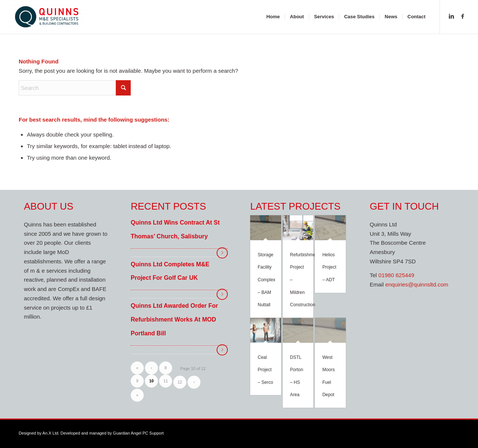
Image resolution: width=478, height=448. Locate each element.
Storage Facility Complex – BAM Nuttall (266, 280)
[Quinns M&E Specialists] (47, 17)
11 (165, 381)
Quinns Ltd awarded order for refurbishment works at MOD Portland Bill (174, 319)
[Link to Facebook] (463, 16)
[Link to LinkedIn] (451, 16)
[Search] (75, 88)
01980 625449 (396, 275)
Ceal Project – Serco (265, 370)
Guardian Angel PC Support (139, 433)
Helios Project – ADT (329, 267)
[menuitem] (273, 17)
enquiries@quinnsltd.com (417, 284)
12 (180, 382)
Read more (222, 253)
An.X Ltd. (51, 433)
